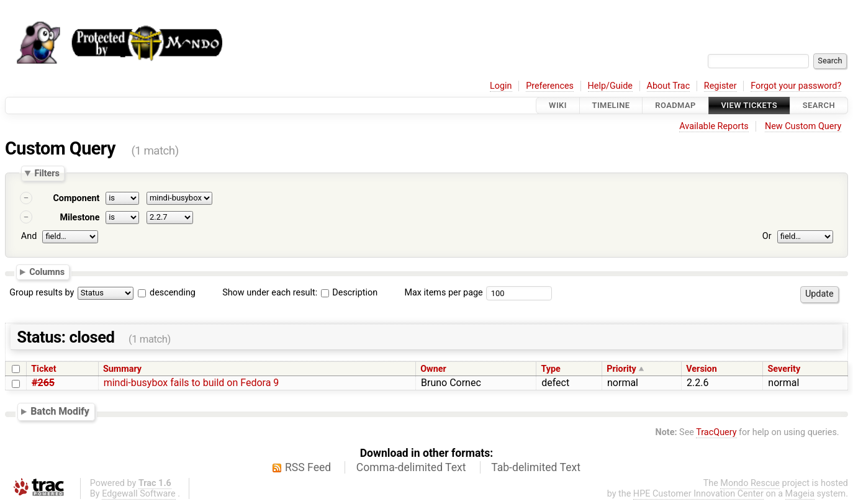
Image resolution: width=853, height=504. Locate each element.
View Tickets (749, 105)
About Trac (669, 86)
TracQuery (716, 432)
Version (702, 369)
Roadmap (675, 105)
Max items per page (443, 293)
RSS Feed (308, 467)
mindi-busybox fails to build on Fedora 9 (192, 383)
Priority (621, 369)
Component (76, 198)
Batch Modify (60, 411)
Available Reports (714, 126)
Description (349, 293)
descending (173, 293)
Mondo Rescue (750, 483)
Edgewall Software (139, 494)
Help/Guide (610, 86)
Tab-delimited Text (536, 467)
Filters (47, 173)
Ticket (43, 369)
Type (550, 369)
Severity (784, 369)
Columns (47, 271)
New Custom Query (803, 126)
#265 (43, 383)
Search (819, 105)
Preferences (550, 86)
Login (501, 86)
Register (720, 86)
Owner (433, 369)
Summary (122, 369)
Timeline (611, 105)
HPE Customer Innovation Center (698, 494)
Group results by (42, 293)
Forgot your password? (796, 86)
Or (767, 236)
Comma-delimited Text (411, 467)
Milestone (79, 218)
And (29, 236)
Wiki (558, 105)
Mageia (800, 494)
